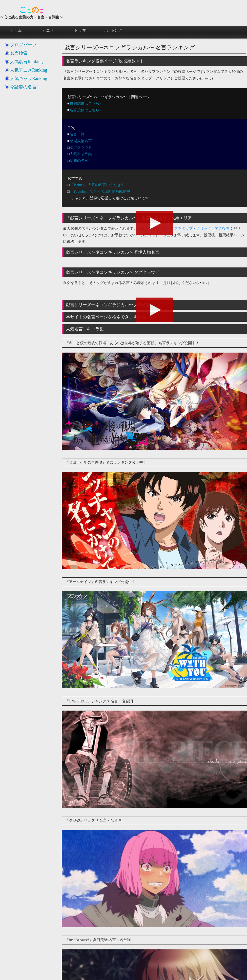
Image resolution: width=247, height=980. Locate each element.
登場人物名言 (81, 141)
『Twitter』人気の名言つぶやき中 (97, 185)
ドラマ (80, 30)
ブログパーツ (23, 45)
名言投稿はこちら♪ (85, 110)
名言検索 (19, 53)
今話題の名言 (23, 87)
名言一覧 (77, 134)
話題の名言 (79, 161)
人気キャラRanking (29, 78)
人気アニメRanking (29, 70)
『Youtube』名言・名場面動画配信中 (100, 191)
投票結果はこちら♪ (85, 103)
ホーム (16, 30)
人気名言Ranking (26, 62)
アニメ (48, 30)
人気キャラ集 (81, 154)
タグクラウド (81, 148)
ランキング (113, 30)
